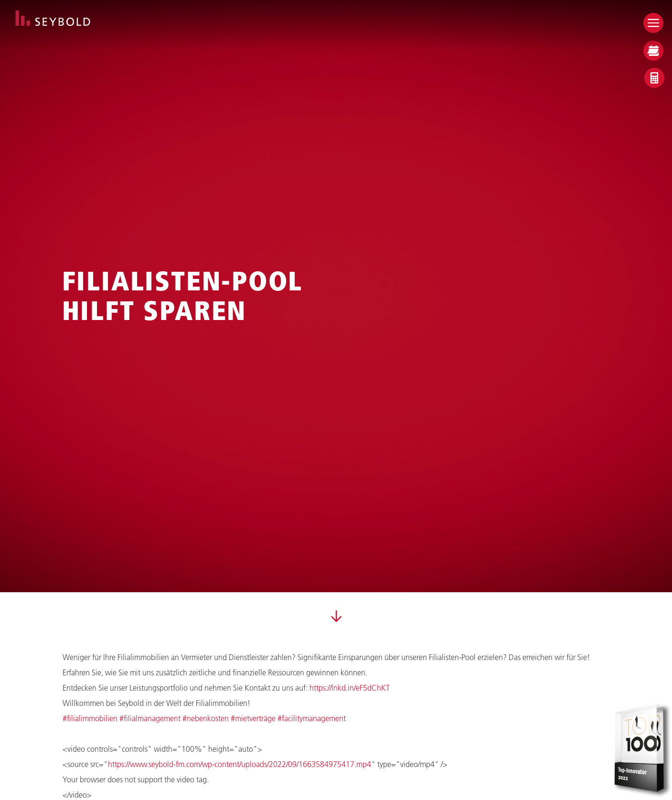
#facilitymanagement (312, 718)
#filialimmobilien (90, 718)
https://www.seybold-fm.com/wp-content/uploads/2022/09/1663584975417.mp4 (240, 764)
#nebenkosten (206, 718)
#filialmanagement (150, 718)
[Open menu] (653, 23)
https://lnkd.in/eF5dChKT (350, 688)
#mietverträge (253, 718)
